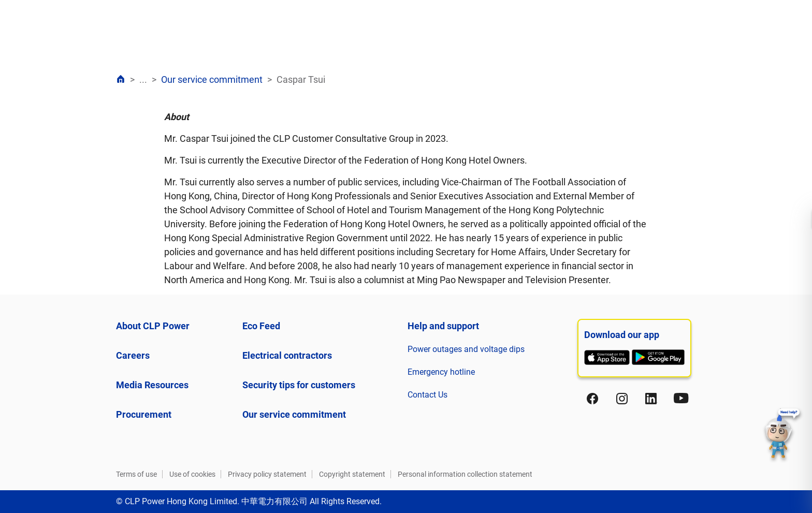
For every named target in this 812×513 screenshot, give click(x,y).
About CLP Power (153, 326)
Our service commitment (212, 79)
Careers (133, 355)
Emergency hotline (441, 372)
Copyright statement (352, 474)
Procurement (144, 414)
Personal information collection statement (465, 474)
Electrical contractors (287, 355)
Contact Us (427, 395)
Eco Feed (261, 326)
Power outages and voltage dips (466, 349)
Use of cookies (192, 474)
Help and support (443, 326)
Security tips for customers (299, 385)
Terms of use (136, 474)
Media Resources (152, 385)
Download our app (622, 335)
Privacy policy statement (267, 474)
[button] (782, 435)
